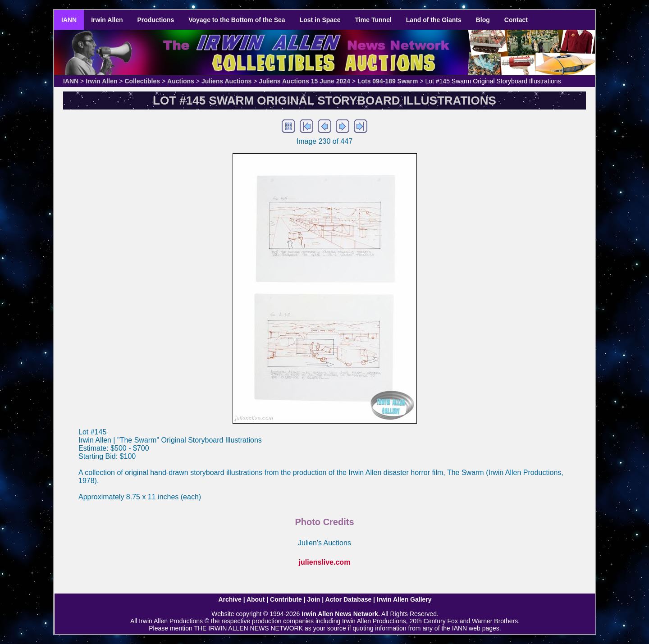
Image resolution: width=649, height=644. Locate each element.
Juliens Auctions (227, 81)
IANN (69, 20)
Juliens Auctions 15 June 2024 (304, 81)
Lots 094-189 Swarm (388, 81)
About (256, 599)
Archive (230, 599)
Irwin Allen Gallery (404, 599)
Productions (156, 20)
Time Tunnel (373, 20)
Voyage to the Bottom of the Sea (237, 20)
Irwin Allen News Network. (341, 614)
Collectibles (142, 81)
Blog (483, 20)
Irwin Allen (107, 20)
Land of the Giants (434, 20)
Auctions (181, 81)
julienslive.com (325, 562)
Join (314, 599)
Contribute (286, 599)
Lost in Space (320, 20)
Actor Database (349, 599)
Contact (516, 20)
